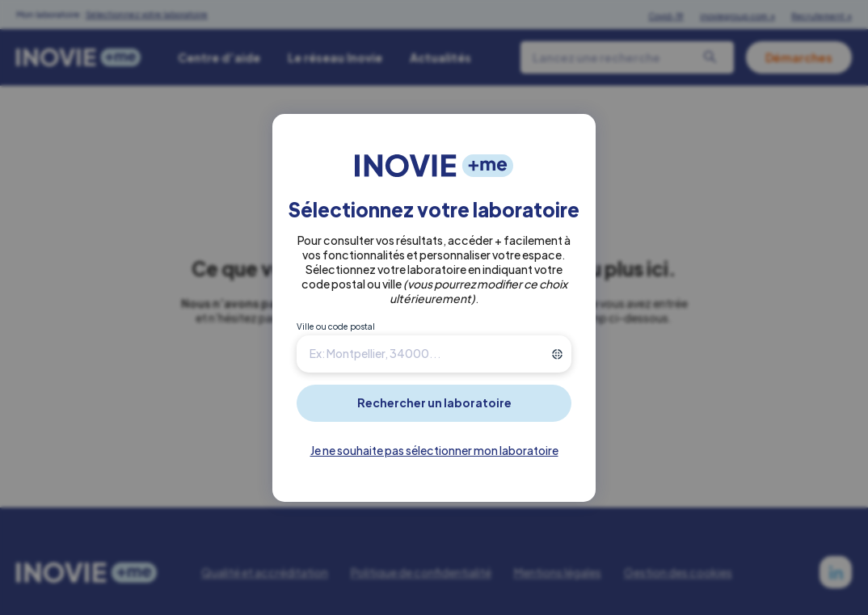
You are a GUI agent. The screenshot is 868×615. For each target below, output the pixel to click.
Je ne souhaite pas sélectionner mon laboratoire (434, 450)
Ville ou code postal (336, 326)
